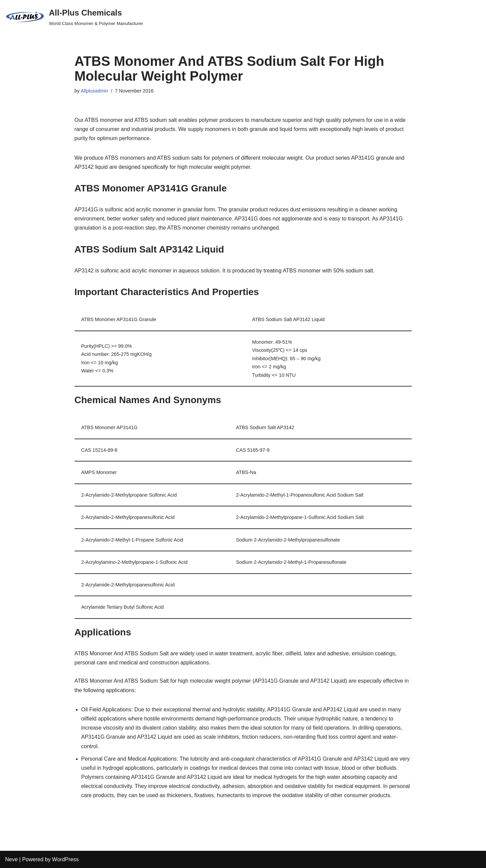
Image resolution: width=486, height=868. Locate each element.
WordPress (65, 859)
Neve (11, 859)
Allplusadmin (94, 91)
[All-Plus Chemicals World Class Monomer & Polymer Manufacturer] (74, 17)
